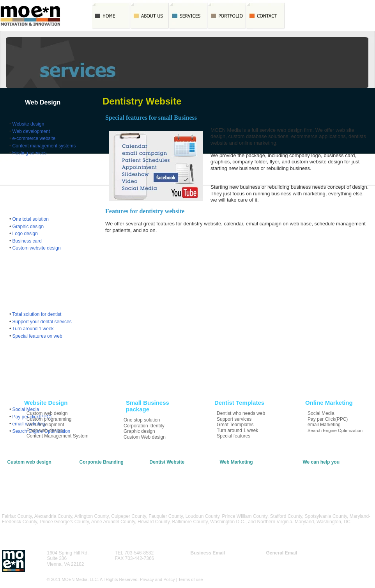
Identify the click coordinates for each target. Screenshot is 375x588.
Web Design (43, 102)
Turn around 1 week (33, 329)
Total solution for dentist (37, 314)
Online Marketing (50, 388)
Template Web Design (172, 468)
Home (111, 15)
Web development (31, 131)
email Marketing (236, 479)
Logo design (25, 234)
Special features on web (37, 336)
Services (188, 15)
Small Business (48, 197)
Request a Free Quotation (330, 473)
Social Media (233, 468)
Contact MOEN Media (326, 468)
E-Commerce (21, 473)
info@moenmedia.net (288, 558)
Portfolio (227, 15)
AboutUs (150, 15)
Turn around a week (170, 479)
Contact (266, 15)
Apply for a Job (318, 479)
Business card (27, 241)
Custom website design (37, 248)
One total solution (31, 219)
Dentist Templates (52, 293)
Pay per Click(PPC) (240, 473)
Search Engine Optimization (249, 485)
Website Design (24, 468)
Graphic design (28, 227)
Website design (28, 124)
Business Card (95, 479)
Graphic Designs (97, 468)
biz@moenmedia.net (212, 558)
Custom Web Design (101, 485)
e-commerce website (34, 138)
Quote (304, 15)
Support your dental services (42, 322)
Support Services (167, 473)
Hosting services (30, 153)
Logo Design (93, 473)
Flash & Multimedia (27, 479)
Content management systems (44, 146)
